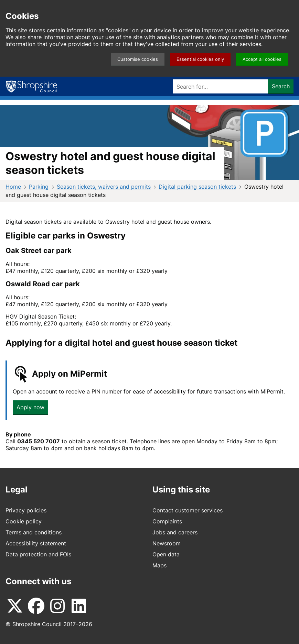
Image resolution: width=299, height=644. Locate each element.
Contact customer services (188, 510)
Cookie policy (24, 521)
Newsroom (167, 543)
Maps (159, 565)
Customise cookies (138, 59)
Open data (166, 554)
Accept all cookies (262, 59)
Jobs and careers (175, 532)
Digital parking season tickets (197, 187)
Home (13, 187)
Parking (39, 187)
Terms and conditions (34, 532)
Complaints (167, 521)
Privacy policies (26, 510)
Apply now (30, 407)
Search (281, 86)
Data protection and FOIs (38, 554)
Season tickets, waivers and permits (104, 187)
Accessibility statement (36, 543)
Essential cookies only (200, 59)
